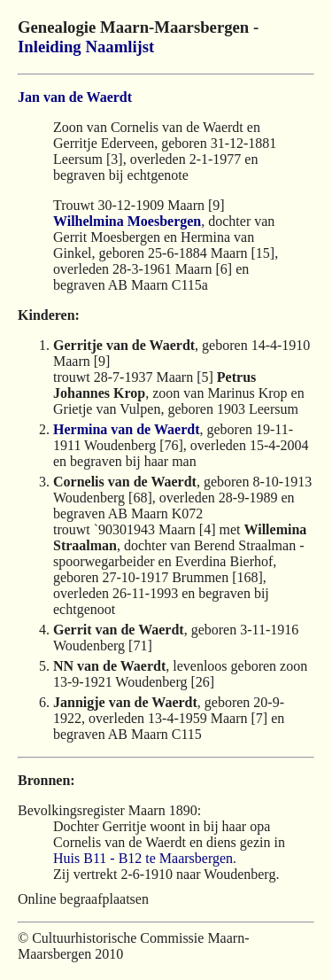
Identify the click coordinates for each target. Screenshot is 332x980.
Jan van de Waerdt (75, 97)
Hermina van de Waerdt (126, 429)
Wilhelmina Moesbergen (127, 221)
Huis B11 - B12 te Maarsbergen (143, 858)
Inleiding (50, 47)
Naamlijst (120, 47)
